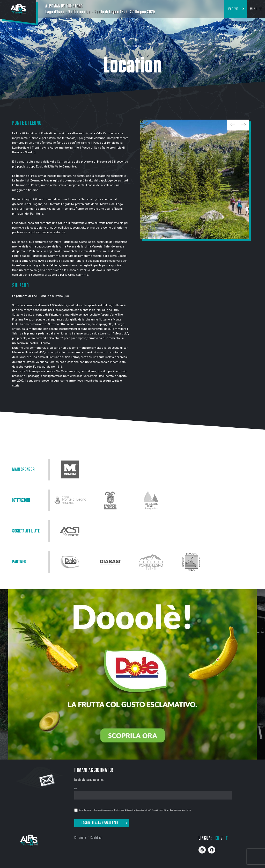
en (217, 838)
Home (127, 46)
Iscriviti (234, 9)
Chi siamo (80, 838)
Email (76, 789)
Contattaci (96, 838)
